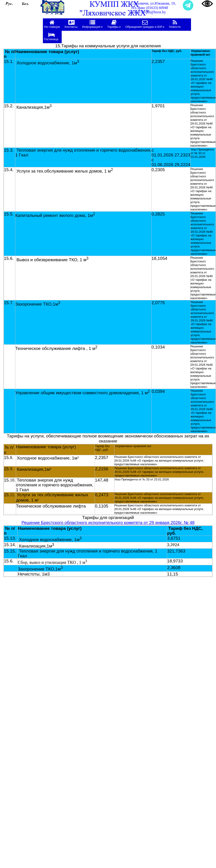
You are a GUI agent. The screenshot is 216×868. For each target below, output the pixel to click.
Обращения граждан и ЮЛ (145, 24)
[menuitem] (53, 25)
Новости (175, 24)
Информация (92, 24)
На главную (52, 24)
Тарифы (114, 24)
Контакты (71, 24)
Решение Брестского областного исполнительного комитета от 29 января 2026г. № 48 (108, 523)
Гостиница (51, 36)
